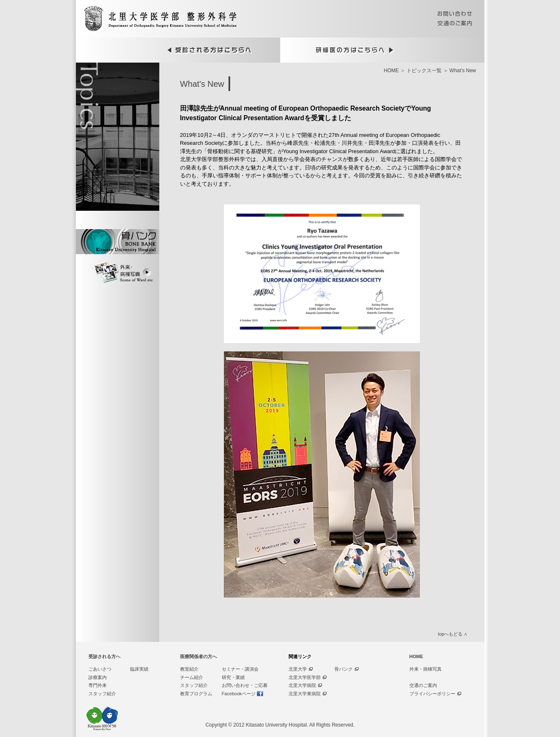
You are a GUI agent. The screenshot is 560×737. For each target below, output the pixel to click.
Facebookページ (239, 694)
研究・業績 (233, 677)
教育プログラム (196, 694)
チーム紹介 (192, 677)
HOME (392, 71)
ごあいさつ (100, 669)
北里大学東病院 (305, 694)
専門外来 (98, 685)
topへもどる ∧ (453, 634)
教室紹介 (189, 669)
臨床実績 (139, 669)
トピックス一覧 (424, 71)
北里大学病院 (302, 685)
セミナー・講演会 (240, 669)
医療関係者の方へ (198, 656)
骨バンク (344, 669)
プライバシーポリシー (432, 694)
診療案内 (98, 677)
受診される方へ (104, 656)
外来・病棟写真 (426, 669)
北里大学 (298, 669)
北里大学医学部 (305, 677)
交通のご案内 (423, 685)
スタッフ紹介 (102, 694)
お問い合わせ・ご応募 (245, 685)
